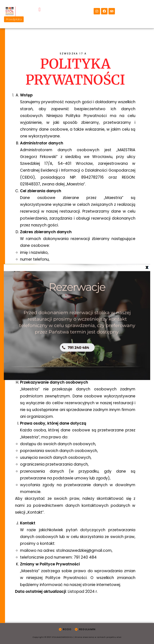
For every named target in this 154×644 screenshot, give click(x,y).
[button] (40, 4)
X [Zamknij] (147, 267)
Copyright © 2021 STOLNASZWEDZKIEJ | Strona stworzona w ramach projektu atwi (77, 637)
